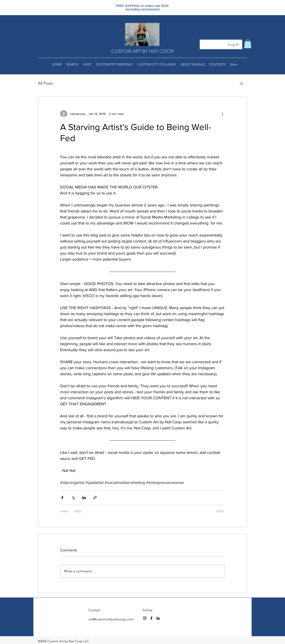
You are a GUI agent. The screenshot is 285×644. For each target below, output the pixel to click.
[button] (248, 44)
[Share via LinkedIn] (84, 498)
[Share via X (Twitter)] (73, 498)
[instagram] (145, 618)
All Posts (45, 83)
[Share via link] (95, 498)
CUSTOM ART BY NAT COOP (142, 51)
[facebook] (151, 618)
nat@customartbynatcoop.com (111, 619)
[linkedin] (158, 618)
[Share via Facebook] (62, 498)
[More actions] (222, 114)
